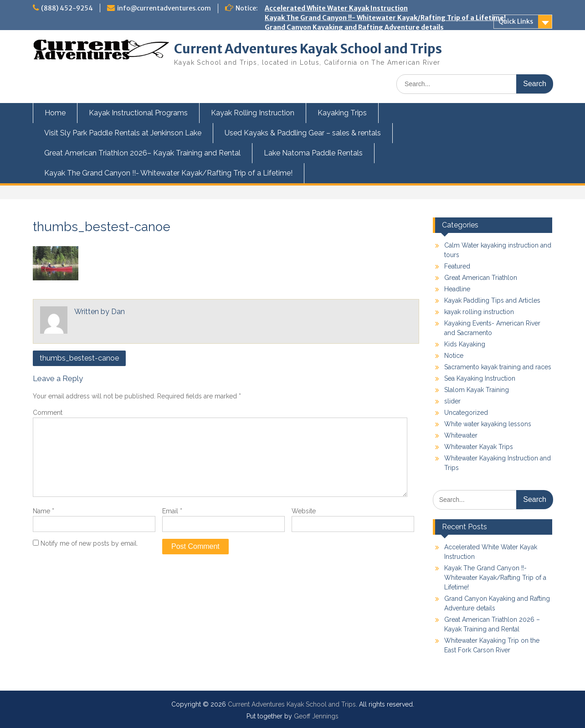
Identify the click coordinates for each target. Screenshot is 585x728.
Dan (118, 312)
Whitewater (461, 435)
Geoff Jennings (316, 716)
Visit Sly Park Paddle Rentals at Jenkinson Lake (123, 133)
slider (452, 401)
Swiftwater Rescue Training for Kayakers (333, 94)
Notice (454, 356)
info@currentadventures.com (164, 8)
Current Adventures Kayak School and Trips (308, 49)
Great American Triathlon (481, 278)
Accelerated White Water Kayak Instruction (336, 8)
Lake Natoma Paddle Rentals (313, 153)
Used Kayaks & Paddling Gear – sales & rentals (303, 133)
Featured (457, 266)
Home (55, 113)
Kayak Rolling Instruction (253, 113)
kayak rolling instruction (479, 312)
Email (172, 511)
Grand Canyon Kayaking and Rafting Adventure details (354, 27)
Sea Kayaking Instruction (480, 378)
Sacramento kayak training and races (498, 367)
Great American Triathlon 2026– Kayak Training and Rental (142, 153)
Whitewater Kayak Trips (479, 447)
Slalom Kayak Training (477, 390)
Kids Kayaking (465, 344)
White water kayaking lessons (488, 424)
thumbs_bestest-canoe (79, 358)
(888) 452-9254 (67, 8)
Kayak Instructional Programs (138, 113)
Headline (457, 289)
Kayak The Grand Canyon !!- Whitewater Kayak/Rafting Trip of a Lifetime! (385, 18)
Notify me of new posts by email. (89, 543)
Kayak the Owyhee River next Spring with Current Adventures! (367, 85)
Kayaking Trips (342, 113)
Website (304, 511)
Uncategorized (466, 413)
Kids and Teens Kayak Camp (310, 75)
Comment (48, 413)
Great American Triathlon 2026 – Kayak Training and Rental (362, 37)
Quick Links (516, 21)
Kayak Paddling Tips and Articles (492, 300)
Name (44, 511)
